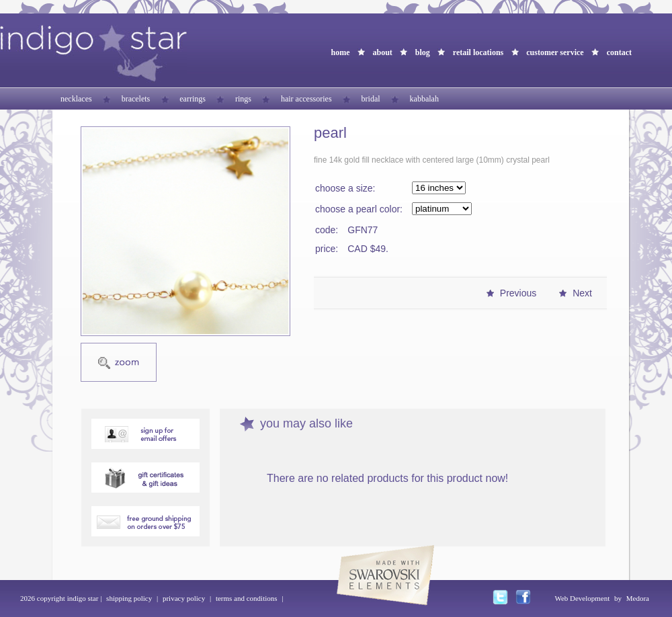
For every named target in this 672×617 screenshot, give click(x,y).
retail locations (478, 52)
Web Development (582, 598)
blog (423, 52)
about (382, 52)
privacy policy (184, 598)
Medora (638, 598)
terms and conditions (247, 598)
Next (582, 293)
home (340, 52)
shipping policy (129, 598)
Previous (518, 293)
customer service (555, 52)
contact (619, 52)
